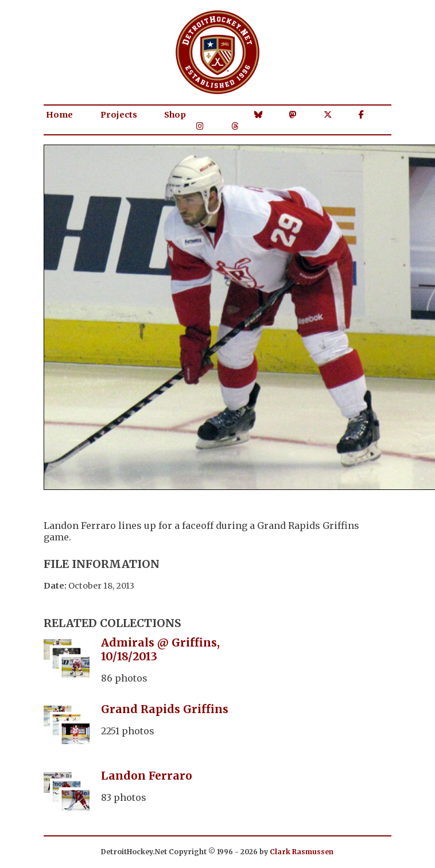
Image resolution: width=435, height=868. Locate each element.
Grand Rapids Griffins (165, 709)
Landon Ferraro (147, 776)
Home (59, 115)
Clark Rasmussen (302, 852)
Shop (175, 115)
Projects (119, 115)
